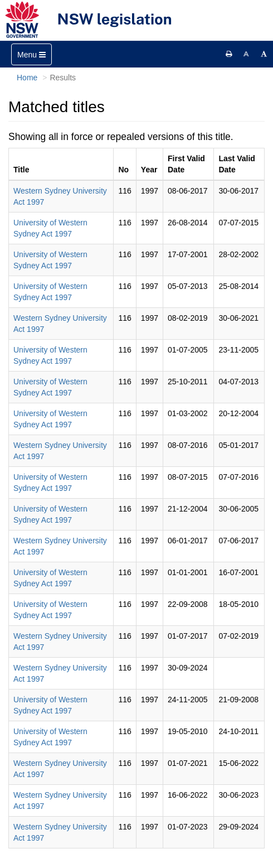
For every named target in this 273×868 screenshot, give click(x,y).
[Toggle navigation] (31, 54)
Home (27, 78)
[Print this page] (229, 54)
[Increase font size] (264, 54)
